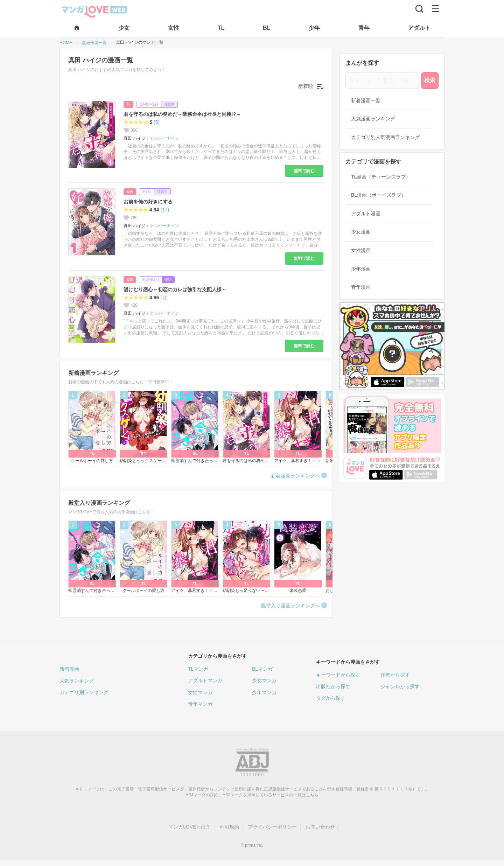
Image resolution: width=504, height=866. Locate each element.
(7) (163, 298)
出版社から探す (333, 686)
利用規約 (229, 827)
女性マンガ (200, 692)
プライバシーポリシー (272, 827)
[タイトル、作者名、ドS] (382, 81)
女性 (130, 192)
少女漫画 (361, 232)
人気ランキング (77, 681)
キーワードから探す (338, 675)
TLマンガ (198, 669)
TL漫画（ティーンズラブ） (381, 177)
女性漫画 (361, 250)
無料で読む (304, 171)
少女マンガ (264, 680)
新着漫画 (69, 669)
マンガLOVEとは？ (190, 827)
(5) (157, 122)
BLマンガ (262, 669)
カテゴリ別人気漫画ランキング (385, 137)
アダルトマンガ (205, 680)
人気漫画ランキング (373, 119)
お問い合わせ (320, 827)
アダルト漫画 (366, 214)
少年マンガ (264, 692)
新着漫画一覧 (366, 100)
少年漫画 (361, 269)
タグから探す (331, 698)
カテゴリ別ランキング (84, 692)
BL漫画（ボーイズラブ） (379, 195)
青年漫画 (361, 287)
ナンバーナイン (164, 138)
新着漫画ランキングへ (295, 476)
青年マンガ (200, 704)
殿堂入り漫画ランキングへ (290, 606)
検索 (430, 80)
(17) (165, 210)
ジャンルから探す (400, 686)
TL (128, 104)
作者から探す (395, 675)
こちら (312, 795)
